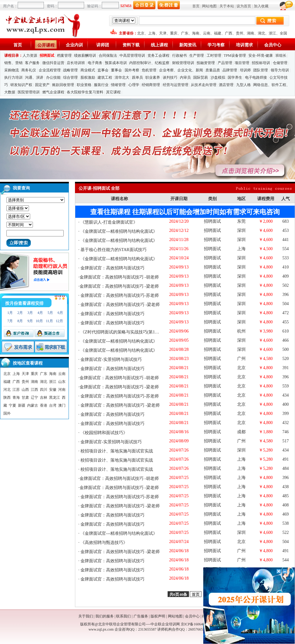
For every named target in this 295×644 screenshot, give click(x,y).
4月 (40, 313)
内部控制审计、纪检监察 (149, 63)
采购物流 (12, 70)
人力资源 (30, 56)
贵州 (240, 33)
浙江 (272, 33)
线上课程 (159, 45)
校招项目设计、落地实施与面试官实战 (116, 451)
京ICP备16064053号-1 (198, 624)
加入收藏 (261, 6)
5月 (50, 313)
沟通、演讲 (34, 77)
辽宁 (34, 398)
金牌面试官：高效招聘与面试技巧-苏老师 (119, 295)
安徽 (53, 390)
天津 (163, 33)
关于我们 (86, 616)
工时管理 (214, 56)
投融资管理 (206, 63)
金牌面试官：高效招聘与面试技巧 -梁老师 (119, 286)
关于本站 (227, 6)
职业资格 (84, 85)
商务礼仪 (29, 70)
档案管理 (64, 56)
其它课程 (113, 92)
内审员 (185, 77)
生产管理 (197, 56)
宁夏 (12, 405)
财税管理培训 (183, 63)
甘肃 (25, 398)
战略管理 (70, 70)
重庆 (174, 33)
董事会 (116, 70)
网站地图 (209, 6)
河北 (7, 390)
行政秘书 (179, 56)
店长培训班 (76, 63)
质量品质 (213, 70)
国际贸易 (201, 77)
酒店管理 (226, 85)
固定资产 (42, 85)
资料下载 (131, 45)
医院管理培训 (29, 92)
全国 (283, 33)
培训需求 (244, 45)
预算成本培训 (116, 63)
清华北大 (122, 77)
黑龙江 (55, 398)
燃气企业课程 (53, 92)
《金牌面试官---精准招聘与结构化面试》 (119, 231)
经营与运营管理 (176, 85)
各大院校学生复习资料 (85, 92)
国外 (7, 413)
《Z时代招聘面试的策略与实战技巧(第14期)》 (123, 332)
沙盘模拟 (218, 77)
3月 (30, 313)
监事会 (103, 70)
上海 (152, 33)
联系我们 (123, 616)
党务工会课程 (158, 56)
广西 (229, 33)
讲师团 (103, 45)
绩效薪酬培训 (85, 56)
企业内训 (74, 45)
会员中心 (273, 45)
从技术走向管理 (204, 85)
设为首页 (244, 6)
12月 (59, 321)
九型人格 (243, 85)
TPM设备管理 (235, 56)
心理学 (134, 85)
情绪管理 (118, 85)
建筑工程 (105, 77)
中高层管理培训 (132, 56)
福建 (218, 33)
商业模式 (88, 70)
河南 (62, 390)
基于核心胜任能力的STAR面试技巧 (113, 250)
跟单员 (137, 77)
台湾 (53, 405)
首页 (196, 6)
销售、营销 (13, 63)
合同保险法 (108, 56)
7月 (10, 321)
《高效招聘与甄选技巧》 (104, 543)
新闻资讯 (188, 45)
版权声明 (158, 616)
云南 (207, 33)
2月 (20, 313)
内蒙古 (33, 405)
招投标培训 (261, 63)
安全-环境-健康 (261, 56)
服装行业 (101, 85)
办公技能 (53, 77)
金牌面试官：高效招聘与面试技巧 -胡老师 (119, 277)
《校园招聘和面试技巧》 (104, 433)
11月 (49, 321)
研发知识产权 (21, 85)
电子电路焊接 (256, 77)
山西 (25, 390)
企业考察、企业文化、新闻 (181, 70)
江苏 (16, 390)
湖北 (261, 33)
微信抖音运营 (53, 63)
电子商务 (95, 63)
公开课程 (46, 45)
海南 (196, 33)
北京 (141, 33)
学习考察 (216, 45)
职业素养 (153, 77)
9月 (30, 321)
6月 (60, 313)
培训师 (245, 70)
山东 (62, 382)
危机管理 (149, 70)
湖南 (251, 33)
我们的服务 (105, 616)
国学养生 (235, 77)
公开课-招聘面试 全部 (99, 188)
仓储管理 (280, 63)
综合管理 (70, 77)
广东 (185, 33)
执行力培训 (13, 77)
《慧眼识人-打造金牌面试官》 (108, 222)
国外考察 (132, 70)
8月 (20, 321)
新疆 (22, 405)
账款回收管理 (63, 85)
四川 (44, 390)
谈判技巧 (170, 77)
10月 (39, 321)
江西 (34, 390)
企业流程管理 (50, 70)
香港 (44, 405)
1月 (10, 313)
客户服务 (32, 63)
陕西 (7, 398)
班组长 (281, 56)
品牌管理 (230, 70)
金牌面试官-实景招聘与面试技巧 (111, 360)
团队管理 (261, 70)
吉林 (44, 398)
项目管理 (242, 63)
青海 (16, 398)
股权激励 (88, 77)
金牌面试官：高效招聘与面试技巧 (112, 268)
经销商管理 (151, 85)
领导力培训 (280, 70)
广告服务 (141, 616)
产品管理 (225, 63)
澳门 (62, 405)
